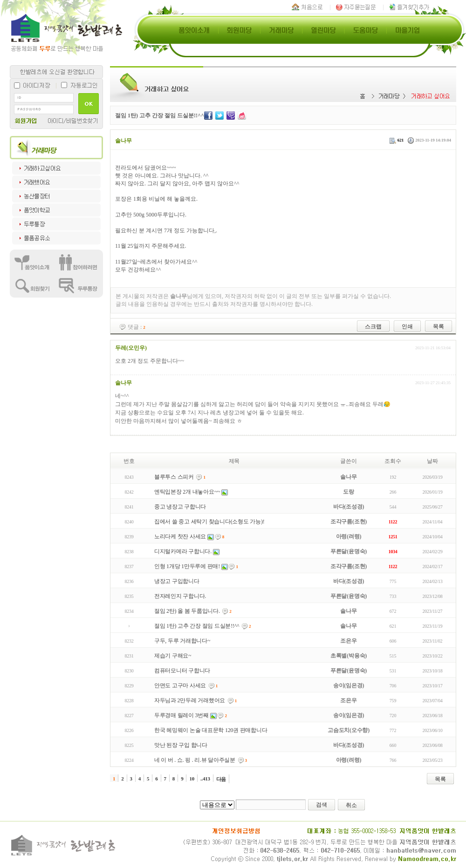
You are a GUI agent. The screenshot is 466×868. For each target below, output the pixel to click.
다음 (221, 779)
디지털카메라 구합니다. (183, 551)
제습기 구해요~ (173, 656)
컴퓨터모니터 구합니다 (182, 671)
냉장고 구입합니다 (177, 581)
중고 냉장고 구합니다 (180, 507)
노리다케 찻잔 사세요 (180, 536)
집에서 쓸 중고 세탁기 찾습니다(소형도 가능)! (209, 522)
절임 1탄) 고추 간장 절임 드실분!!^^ (197, 626)
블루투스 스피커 (174, 477)
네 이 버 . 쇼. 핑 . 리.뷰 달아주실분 (195, 760)
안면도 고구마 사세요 (180, 685)
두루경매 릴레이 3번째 (182, 715)
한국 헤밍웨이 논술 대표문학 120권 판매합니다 (211, 730)
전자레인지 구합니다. (180, 596)
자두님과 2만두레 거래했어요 (190, 700)
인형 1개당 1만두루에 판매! (187, 566)
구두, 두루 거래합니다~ (182, 641)
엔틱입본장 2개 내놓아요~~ (187, 492)
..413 (205, 779)
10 (192, 779)
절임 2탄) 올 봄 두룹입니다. (187, 611)
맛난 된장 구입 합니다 (181, 745)
